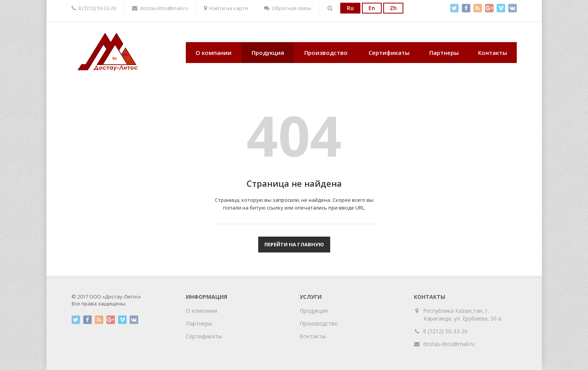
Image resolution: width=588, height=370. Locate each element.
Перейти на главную (294, 244)
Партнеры (444, 53)
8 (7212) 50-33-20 (445, 331)
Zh (393, 8)
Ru (350, 8)
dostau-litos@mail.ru (449, 344)
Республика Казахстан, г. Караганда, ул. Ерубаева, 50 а (462, 315)
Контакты (493, 53)
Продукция (268, 53)
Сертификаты (389, 53)
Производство (326, 53)
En (372, 8)
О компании (213, 53)
